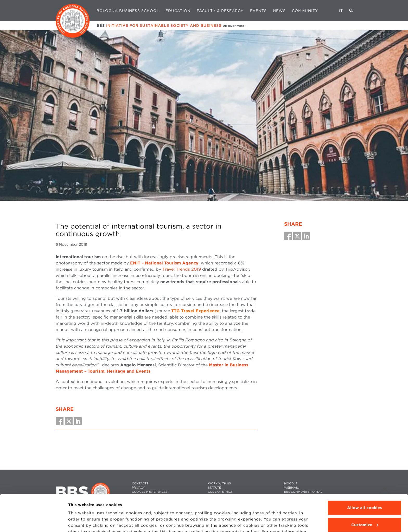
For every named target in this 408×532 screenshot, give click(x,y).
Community (305, 11)
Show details (81, 522)
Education (178, 11)
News (279, 11)
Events (258, 11)
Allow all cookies (365, 471)
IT (341, 11)
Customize (365, 488)
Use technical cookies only (365, 505)
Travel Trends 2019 (182, 269)
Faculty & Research (220, 11)
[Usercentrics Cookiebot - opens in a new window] (34, 522)
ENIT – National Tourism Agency (164, 263)
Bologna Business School (128, 11)
